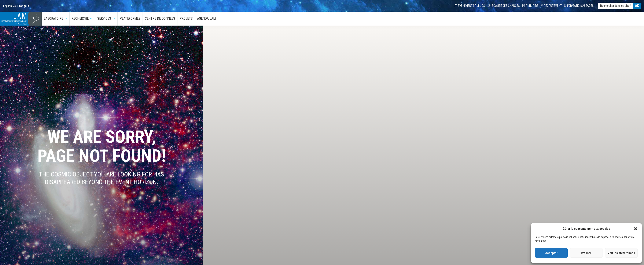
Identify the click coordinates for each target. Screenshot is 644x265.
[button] (636, 229)
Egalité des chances (504, 6)
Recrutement (551, 6)
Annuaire (530, 6)
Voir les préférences (621, 253)
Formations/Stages (579, 6)
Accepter (551, 253)
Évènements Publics (470, 6)
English (8, 6)
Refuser (586, 253)
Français (23, 6)
